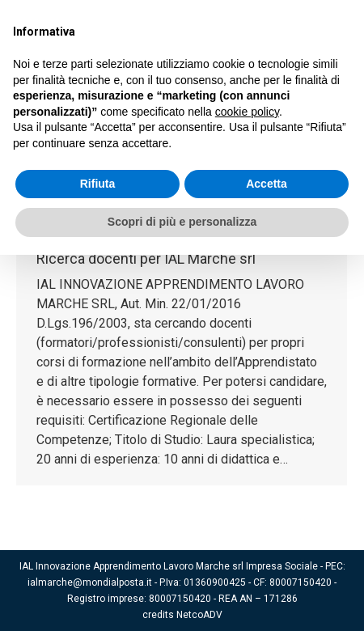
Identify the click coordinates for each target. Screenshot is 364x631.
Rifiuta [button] (98, 184)
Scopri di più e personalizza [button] (182, 222)
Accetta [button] (267, 184)
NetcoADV (199, 615)
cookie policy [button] (247, 112)
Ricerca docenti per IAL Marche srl (146, 258)
